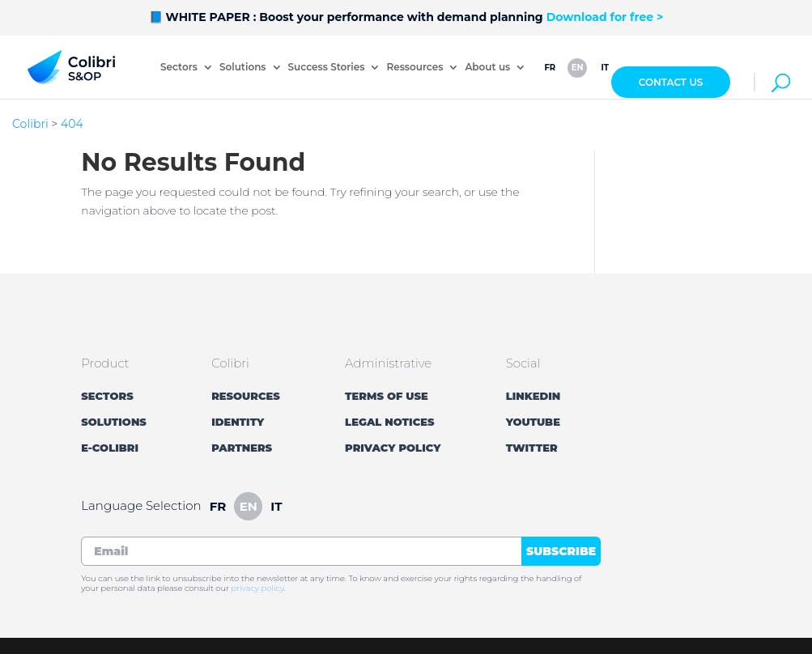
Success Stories (327, 68)
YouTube (533, 422)
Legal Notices (389, 422)
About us (487, 68)
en (578, 68)
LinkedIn (533, 396)
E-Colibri (110, 448)
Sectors (179, 68)
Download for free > (605, 17)
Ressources (415, 68)
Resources (246, 396)
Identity (238, 422)
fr (550, 68)
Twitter (532, 448)
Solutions (243, 68)
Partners (242, 448)
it (605, 68)
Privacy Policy (393, 448)
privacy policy (258, 588)
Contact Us (671, 82)
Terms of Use (387, 396)
